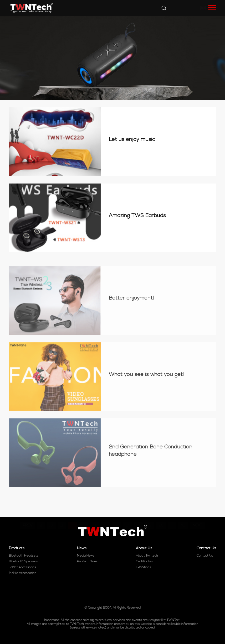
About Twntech (147, 556)
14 (94, 512)
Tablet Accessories (22, 567)
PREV (28, 512)
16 (116, 512)
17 (127, 512)
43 (183, 512)
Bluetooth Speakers (23, 562)
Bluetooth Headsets (24, 556)
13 (83, 512)
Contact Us (205, 556)
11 (62, 512)
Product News (87, 562)
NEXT (198, 512)
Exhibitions (144, 567)
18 (138, 512)
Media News (86, 556)
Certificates (144, 562)
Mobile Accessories (23, 573)
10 (51, 512)
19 (150, 512)
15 (105, 512)
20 (161, 512)
